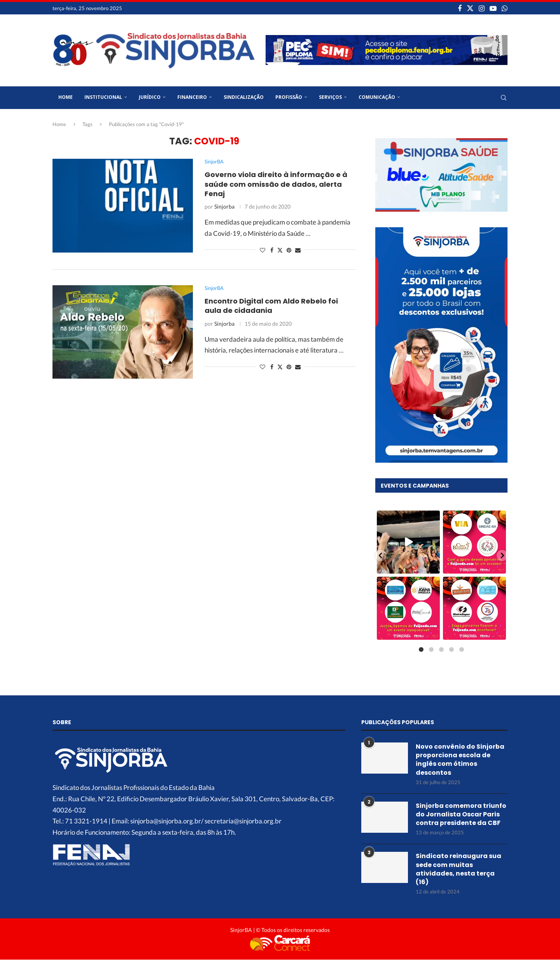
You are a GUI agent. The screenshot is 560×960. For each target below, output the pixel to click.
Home (66, 97)
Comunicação (377, 97)
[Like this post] (262, 250)
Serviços (330, 97)
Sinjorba (224, 206)
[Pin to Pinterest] (289, 250)
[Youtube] (493, 8)
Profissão (289, 97)
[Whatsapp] (505, 8)
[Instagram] (482, 8)
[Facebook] (460, 8)
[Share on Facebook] (272, 250)
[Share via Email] (298, 250)
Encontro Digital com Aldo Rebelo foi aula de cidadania (271, 306)
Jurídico (150, 97)
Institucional (103, 97)
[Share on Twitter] (280, 250)
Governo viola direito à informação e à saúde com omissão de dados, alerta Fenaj (276, 184)
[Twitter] (470, 8)
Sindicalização (244, 97)
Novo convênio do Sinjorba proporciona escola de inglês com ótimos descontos (460, 759)
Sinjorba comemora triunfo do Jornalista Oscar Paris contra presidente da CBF (461, 814)
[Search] (504, 98)
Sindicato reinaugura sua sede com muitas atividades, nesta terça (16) (458, 869)
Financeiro (192, 97)
